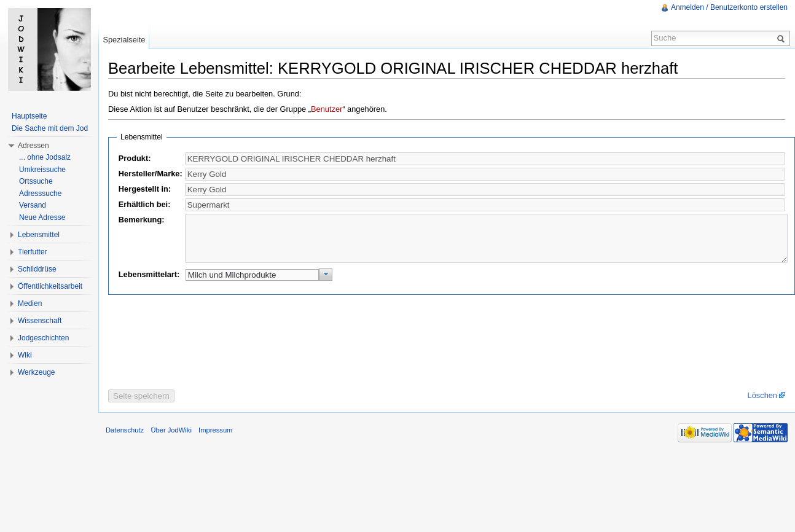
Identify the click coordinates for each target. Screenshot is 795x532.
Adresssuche (40, 194)
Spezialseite (124, 40)
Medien (30, 303)
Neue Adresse (42, 217)
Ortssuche (36, 181)
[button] (326, 284)
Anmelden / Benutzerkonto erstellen (729, 7)
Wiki (25, 355)
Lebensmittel (39, 235)
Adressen (33, 146)
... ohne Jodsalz (45, 157)
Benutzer (327, 109)
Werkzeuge (36, 372)
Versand (33, 205)
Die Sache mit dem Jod (50, 128)
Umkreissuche (42, 170)
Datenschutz (125, 439)
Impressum (215, 439)
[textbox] (485, 174)
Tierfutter (33, 252)
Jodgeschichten (43, 338)
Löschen (762, 405)
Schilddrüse (37, 269)
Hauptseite (29, 116)
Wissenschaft (40, 321)
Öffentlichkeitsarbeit (50, 286)
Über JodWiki (171, 439)
